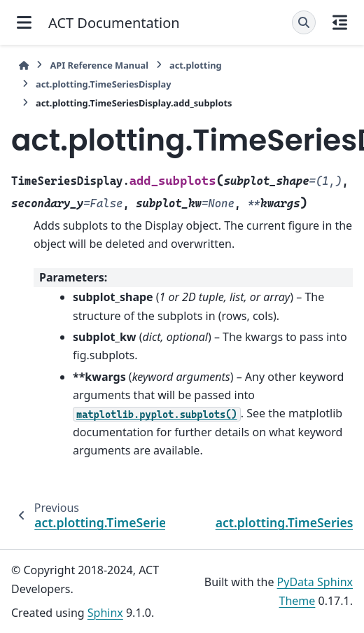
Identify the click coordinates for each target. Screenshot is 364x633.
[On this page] (340, 22)
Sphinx (105, 613)
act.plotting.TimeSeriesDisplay (103, 84)
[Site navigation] (24, 22)
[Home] (24, 65)
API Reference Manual (99, 65)
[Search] (304, 22)
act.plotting (196, 65)
